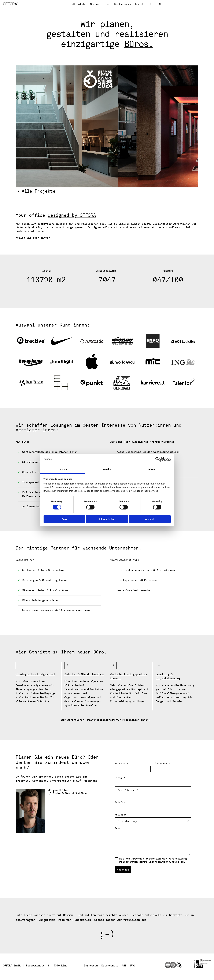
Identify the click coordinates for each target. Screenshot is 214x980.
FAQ (132, 966)
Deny (64, 519)
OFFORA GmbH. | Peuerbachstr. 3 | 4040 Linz (35, 966)
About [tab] (152, 469)
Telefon (120, 803)
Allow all (150, 519)
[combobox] (153, 821)
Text (118, 828)
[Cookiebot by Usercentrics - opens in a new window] (158, 459)
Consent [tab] (62, 469)
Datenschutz (110, 966)
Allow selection (107, 519)
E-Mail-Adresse (126, 790)
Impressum (91, 966)
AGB (124, 966)
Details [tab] (107, 469)
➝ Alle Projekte (35, 191)
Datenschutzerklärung (164, 862)
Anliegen (121, 815)
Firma (120, 778)
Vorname (121, 764)
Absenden (123, 870)
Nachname (162, 764)
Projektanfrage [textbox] (127, 821)
